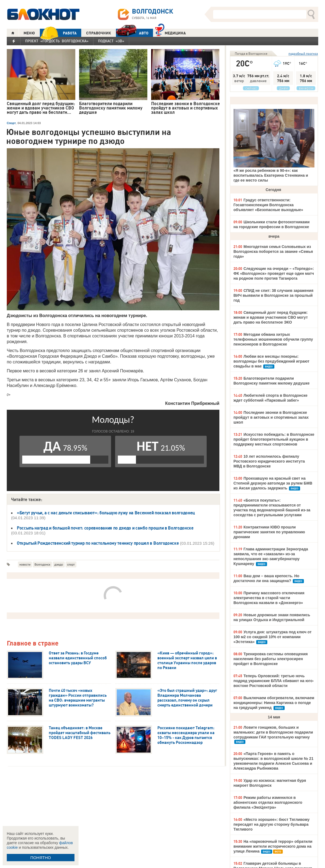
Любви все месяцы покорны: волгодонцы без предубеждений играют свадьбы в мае (271, 361)
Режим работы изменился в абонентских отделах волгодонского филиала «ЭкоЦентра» (268, 802)
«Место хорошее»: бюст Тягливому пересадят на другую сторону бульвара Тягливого (272, 824)
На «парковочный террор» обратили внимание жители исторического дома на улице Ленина (273, 846)
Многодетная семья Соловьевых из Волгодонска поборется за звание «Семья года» (273, 251)
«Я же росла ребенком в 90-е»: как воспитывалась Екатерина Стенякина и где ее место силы (271, 175)
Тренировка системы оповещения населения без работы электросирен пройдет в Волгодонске (271, 659)
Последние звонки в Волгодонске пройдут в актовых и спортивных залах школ (271, 417)
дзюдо (59, 564)
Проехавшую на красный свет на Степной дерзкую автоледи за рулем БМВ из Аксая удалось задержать (273, 483)
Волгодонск (42, 564)
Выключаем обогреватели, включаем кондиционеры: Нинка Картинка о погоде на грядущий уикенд (274, 703)
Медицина (170, 32)
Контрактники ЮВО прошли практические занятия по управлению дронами (269, 532)
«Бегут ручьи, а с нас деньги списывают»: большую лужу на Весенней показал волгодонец (106, 513)
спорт (71, 564)
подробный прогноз (303, 54)
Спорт (11, 123)
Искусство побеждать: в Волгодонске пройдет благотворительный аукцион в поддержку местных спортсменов (274, 439)
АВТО (132, 33)
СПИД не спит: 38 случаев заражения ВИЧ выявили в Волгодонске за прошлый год (273, 295)
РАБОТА (58, 33)
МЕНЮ (29, 33)
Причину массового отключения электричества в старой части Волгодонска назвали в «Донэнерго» (269, 598)
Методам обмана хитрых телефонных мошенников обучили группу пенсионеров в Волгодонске (273, 339)
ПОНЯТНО (41, 858)
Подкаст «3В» (111, 41)
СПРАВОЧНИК (99, 33)
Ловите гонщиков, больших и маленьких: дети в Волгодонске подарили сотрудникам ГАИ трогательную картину (273, 732)
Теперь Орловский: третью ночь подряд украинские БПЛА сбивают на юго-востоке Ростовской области (274, 681)
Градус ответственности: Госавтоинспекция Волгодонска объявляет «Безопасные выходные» (268, 205)
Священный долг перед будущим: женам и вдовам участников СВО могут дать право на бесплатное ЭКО (271, 317)
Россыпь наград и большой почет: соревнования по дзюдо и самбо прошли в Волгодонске (105, 528)
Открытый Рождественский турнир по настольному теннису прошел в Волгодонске (98, 543)
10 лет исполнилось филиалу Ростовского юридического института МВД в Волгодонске (269, 461)
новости (25, 564)
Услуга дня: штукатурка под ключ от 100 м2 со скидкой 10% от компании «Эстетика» (272, 637)
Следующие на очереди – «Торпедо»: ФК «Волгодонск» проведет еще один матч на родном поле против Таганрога (274, 273)
